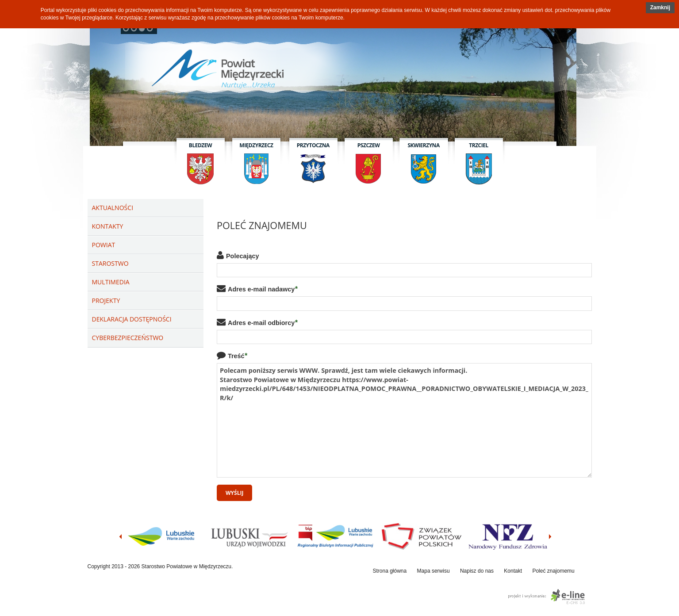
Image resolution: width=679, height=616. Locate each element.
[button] (660, 8)
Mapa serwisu (433, 571)
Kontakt (513, 571)
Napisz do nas (477, 571)
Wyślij (234, 493)
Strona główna (390, 571)
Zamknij (660, 8)
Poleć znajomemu (553, 571)
